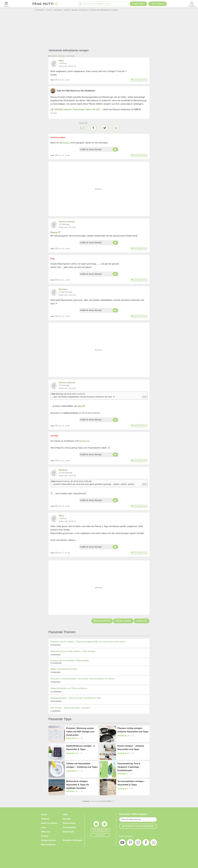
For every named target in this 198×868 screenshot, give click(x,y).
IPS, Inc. (113, 801)
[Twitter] (105, 128)
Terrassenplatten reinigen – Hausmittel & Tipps (131, 783)
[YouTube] (122, 843)
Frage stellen (138, 4)
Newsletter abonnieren (138, 826)
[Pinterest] (130, 843)
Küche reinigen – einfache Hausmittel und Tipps (131, 748)
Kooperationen (49, 840)
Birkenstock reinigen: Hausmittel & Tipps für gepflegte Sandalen (78, 785)
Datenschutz (69, 823)
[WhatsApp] (116, 128)
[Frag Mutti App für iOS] (96, 825)
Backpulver (84, 441)
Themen (45, 819)
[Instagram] (138, 843)
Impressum (69, 832)
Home (44, 815)
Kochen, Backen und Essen (63, 56)
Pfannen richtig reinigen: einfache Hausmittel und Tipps (133, 730)
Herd (80, 406)
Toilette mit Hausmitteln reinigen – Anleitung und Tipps (82, 765)
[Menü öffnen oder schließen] (6, 4)
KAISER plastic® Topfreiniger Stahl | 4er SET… (79, 109)
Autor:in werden (49, 823)
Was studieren (48, 845)
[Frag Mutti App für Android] (104, 825)
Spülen (66, 143)
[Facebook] (93, 128)
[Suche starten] (81, 4)
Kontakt (67, 819)
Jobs (44, 827)
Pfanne (54, 232)
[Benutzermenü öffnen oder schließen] (192, 4)
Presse (45, 836)
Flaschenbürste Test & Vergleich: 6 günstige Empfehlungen (129, 767)
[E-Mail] (82, 128)
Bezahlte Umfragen (72, 840)
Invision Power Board (96, 801)
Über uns (46, 832)
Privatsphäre (69, 827)
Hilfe (65, 815)
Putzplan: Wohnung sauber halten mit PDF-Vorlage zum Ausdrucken (80, 732)
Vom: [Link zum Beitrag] (53, 80)
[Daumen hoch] (115, 149)
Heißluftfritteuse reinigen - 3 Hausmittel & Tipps (80, 748)
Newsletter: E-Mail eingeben (133, 814)
